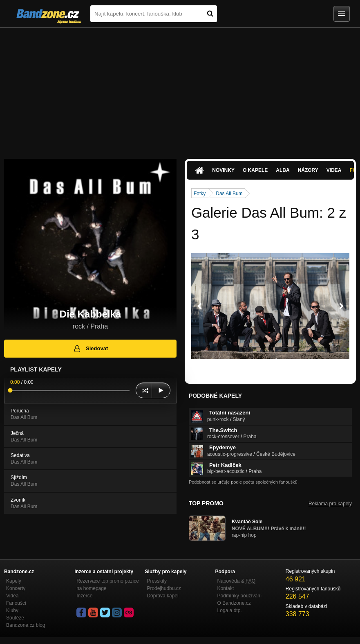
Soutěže (15, 618)
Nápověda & (236, 581)
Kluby (12, 610)
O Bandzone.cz (234, 603)
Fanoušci (16, 603)
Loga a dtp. (230, 610)
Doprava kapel (162, 596)
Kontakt (226, 588)
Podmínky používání (240, 596)
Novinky (223, 170)
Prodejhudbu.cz (164, 588)
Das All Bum (229, 194)
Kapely (14, 581)
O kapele (255, 170)
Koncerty (16, 588)
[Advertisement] (180, 89)
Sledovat (91, 349)
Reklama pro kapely (330, 504)
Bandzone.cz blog (26, 625)
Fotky (200, 194)
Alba (283, 170)
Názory (308, 170)
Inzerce (84, 596)
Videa (334, 170)
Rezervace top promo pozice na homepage (108, 585)
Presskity (157, 581)
